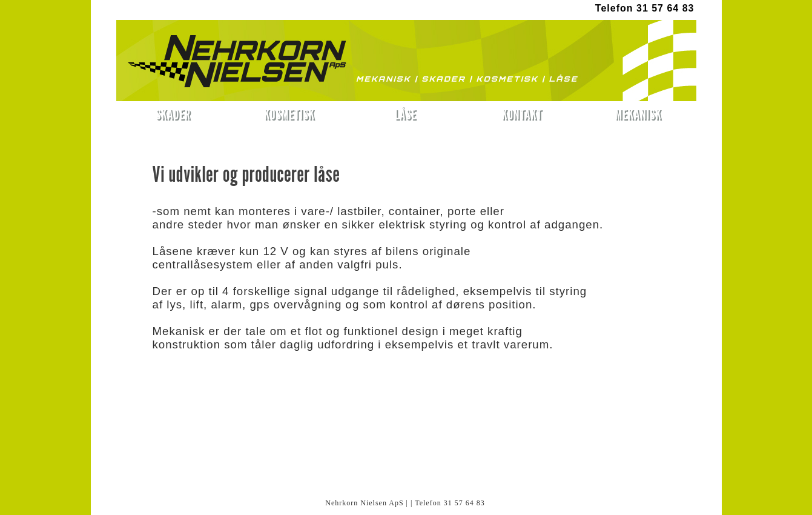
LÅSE (406, 114)
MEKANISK (639, 114)
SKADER (173, 114)
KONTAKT (522, 114)
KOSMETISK (289, 114)
